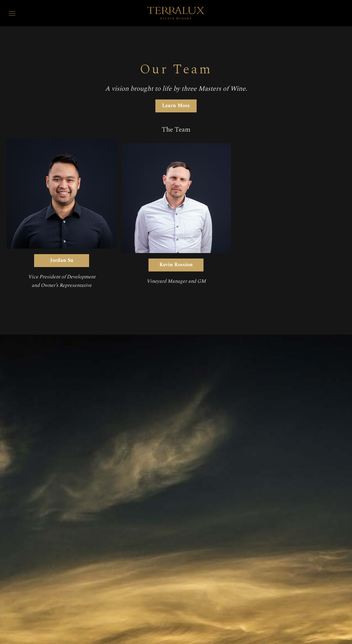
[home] (176, 13)
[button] (12, 13)
